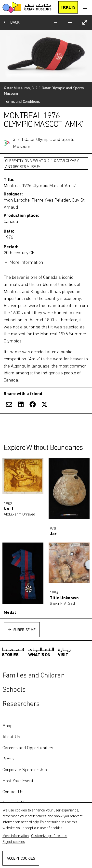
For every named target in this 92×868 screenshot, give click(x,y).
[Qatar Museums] (27, 7)
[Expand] (85, 22)
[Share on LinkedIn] (21, 404)
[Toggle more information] (46, 221)
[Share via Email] (9, 404)
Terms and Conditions (22, 101)
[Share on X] (44, 404)
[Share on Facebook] (33, 404)
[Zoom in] (70, 22)
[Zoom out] (55, 22)
